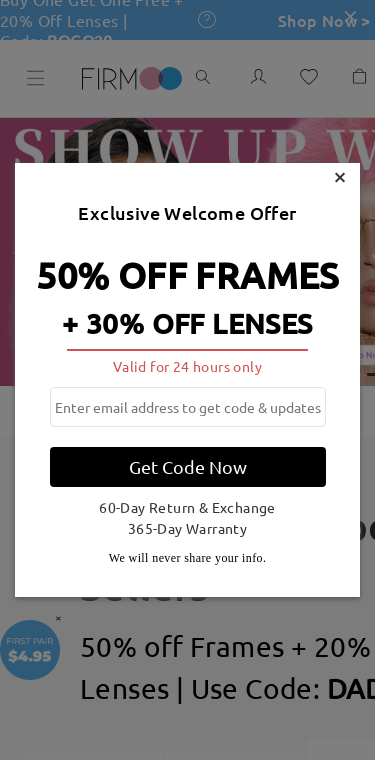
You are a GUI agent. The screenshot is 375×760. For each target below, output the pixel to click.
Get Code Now (188, 466)
